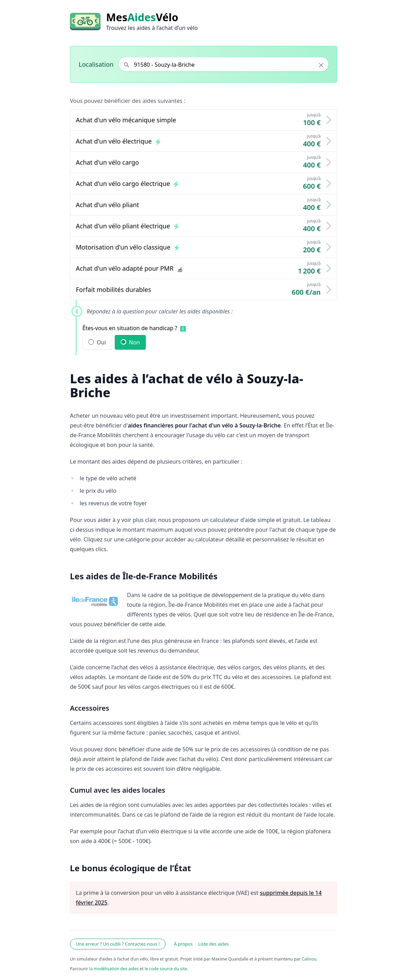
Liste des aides (214, 944)
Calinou (309, 959)
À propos (183, 944)
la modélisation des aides (114, 969)
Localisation (96, 64)
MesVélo (142, 17)
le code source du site (166, 969)
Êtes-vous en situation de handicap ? (130, 328)
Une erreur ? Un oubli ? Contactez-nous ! (118, 944)
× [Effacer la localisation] (321, 65)
